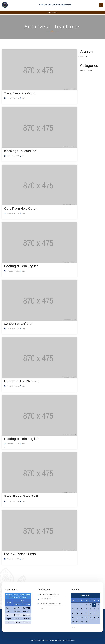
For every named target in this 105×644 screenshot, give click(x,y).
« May (73, 627)
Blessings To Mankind (20, 151)
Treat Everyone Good (20, 93)
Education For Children (21, 381)
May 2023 (84, 56)
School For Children (19, 324)
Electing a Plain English (21, 266)
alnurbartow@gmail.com (62, 5)
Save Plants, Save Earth (22, 496)
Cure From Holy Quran (21, 209)
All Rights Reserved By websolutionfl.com (59, 640)
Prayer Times (52, 12)
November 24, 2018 (13, 98)
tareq (24, 98)
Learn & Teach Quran (20, 554)
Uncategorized (86, 70)
